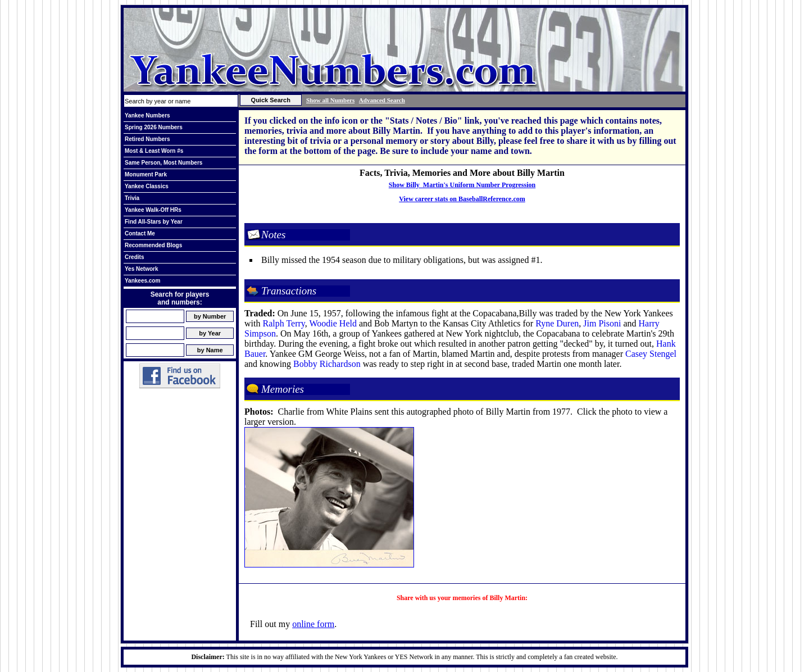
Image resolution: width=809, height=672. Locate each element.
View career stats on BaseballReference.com (462, 199)
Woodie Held (333, 323)
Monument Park (146, 174)
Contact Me (140, 233)
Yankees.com (142, 281)
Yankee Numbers (147, 115)
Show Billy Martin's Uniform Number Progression (462, 185)
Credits (134, 257)
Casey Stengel (651, 354)
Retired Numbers (147, 139)
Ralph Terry (283, 323)
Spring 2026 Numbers (154, 127)
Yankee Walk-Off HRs (153, 210)
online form (313, 624)
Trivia (132, 198)
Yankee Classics (147, 186)
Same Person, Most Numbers (163, 163)
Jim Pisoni (602, 323)
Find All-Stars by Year (154, 222)
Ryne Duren (557, 323)
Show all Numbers (330, 100)
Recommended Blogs (153, 245)
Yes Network (141, 269)
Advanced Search (382, 100)
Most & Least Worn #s (154, 151)
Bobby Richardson (327, 364)
